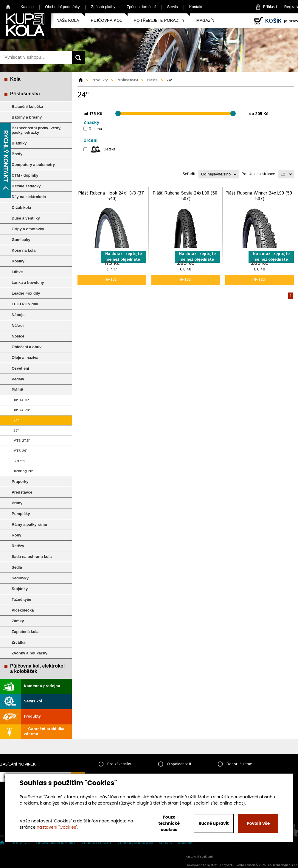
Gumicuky (21, 240)
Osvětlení (20, 368)
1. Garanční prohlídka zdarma (44, 732)
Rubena (95, 129)
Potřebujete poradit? (159, 21)
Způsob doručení (141, 7)
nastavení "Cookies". (57, 827)
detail (112, 280)
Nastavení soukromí (199, 857)
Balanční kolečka (27, 106)
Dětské (110, 149)
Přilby (17, 503)
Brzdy (17, 154)
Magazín (205, 21)
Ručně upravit (214, 823)
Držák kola (21, 207)
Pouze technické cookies (169, 823)
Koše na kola (24, 250)
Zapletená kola (25, 632)
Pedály (18, 379)
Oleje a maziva (25, 358)
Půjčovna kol (106, 21)
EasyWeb (226, 865)
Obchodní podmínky (62, 7)
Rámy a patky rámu (29, 524)
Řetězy (18, 546)
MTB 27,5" (22, 441)
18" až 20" (22, 410)
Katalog (27, 7)
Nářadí (18, 325)
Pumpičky (21, 514)
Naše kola (68, 21)
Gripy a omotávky (28, 229)
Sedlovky (20, 578)
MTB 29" (20, 451)
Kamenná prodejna (42, 686)
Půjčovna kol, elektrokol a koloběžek (37, 669)
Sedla (17, 567)
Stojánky (20, 589)
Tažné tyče (21, 599)
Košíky (18, 261)
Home (8, 7)
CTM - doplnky (25, 175)
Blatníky (19, 143)
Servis (173, 7)
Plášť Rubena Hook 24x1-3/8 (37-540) (112, 196)
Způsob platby (103, 7)
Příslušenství (25, 94)
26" (16, 431)
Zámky (18, 621)
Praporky (20, 482)
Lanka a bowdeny (28, 283)
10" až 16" (21, 400)
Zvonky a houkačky (30, 653)
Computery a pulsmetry (33, 165)
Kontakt (196, 7)
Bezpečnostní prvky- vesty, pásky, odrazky (37, 130)
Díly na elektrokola (29, 197)
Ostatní (20, 461)
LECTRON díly (25, 304)
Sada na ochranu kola (32, 557)
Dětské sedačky (26, 186)
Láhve (17, 272)
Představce (22, 492)
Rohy (17, 535)
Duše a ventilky (26, 218)
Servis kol (33, 701)
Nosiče (18, 336)
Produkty (32, 717)
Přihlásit (270, 7)
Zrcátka (18, 642)
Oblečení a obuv (27, 347)
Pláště (17, 390)
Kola (15, 79)
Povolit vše (258, 823)
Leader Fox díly (26, 293)
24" (16, 420)
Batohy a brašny (27, 117)
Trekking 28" (24, 471)
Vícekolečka (23, 610)
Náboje (18, 315)
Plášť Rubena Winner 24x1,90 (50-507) (260, 196)
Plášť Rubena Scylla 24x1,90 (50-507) (186, 196)
